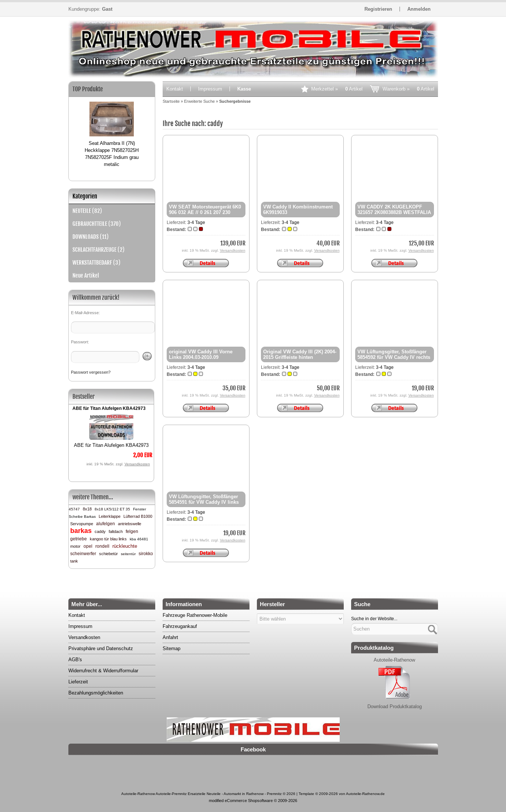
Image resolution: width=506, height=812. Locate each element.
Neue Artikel (86, 276)
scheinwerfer (83, 554)
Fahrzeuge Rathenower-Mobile (195, 615)
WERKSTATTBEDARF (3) (96, 263)
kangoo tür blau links (108, 539)
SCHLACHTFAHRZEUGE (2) (99, 250)
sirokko (146, 554)
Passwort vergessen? (91, 372)
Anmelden (419, 9)
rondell (102, 546)
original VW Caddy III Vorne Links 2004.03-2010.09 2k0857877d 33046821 (201, 357)
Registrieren (378, 9)
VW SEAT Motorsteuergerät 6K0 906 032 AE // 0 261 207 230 (205, 210)
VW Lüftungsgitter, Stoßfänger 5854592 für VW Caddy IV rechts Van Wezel (394, 357)
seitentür (128, 554)
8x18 (87, 509)
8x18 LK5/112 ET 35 (112, 509)
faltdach (116, 531)
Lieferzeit (78, 682)
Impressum (210, 89)
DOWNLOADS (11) (91, 237)
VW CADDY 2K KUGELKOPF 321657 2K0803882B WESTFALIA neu (394, 212)
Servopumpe (82, 524)
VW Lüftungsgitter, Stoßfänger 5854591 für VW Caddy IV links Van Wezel (204, 502)
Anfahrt (170, 637)
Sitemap (172, 648)
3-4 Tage (196, 222)
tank (74, 561)
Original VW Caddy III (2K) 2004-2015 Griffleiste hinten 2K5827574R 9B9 (300, 357)
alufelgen (106, 524)
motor (75, 546)
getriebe (79, 539)
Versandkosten (137, 464)
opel (88, 546)
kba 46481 (139, 539)
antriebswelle (130, 524)
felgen (132, 531)
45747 (74, 509)
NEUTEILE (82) (87, 211)
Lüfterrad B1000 (138, 516)
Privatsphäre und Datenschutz (101, 648)
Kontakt (175, 89)
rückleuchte (125, 546)
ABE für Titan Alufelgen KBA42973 (109, 408)
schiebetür (108, 554)
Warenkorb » (408, 89)
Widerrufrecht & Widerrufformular (103, 671)
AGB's (75, 660)
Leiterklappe (110, 516)
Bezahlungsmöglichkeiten (96, 693)
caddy (100, 531)
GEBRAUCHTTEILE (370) (97, 224)
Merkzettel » (337, 89)
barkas (81, 531)
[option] (112, 131)
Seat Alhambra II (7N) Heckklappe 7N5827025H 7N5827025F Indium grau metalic (112, 154)
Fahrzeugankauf (180, 626)
